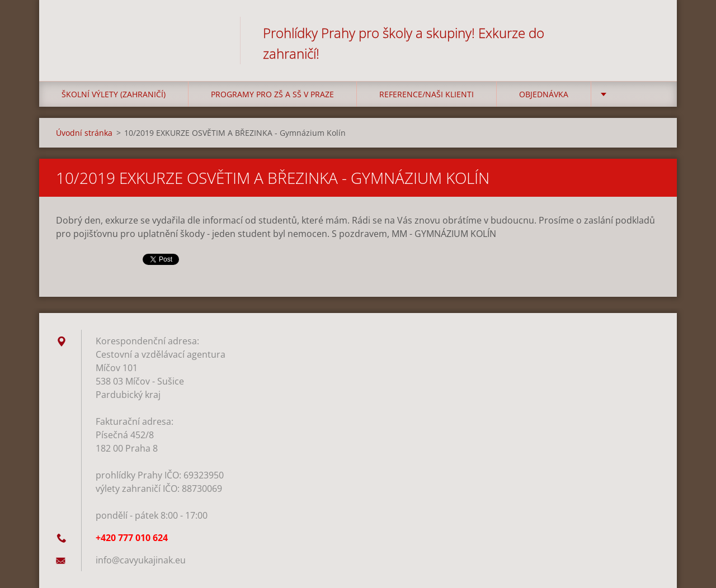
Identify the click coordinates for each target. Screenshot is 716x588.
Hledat (648, 32)
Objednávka (544, 94)
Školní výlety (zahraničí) (114, 94)
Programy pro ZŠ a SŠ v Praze (272, 94)
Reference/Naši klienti (427, 94)
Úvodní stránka (84, 133)
